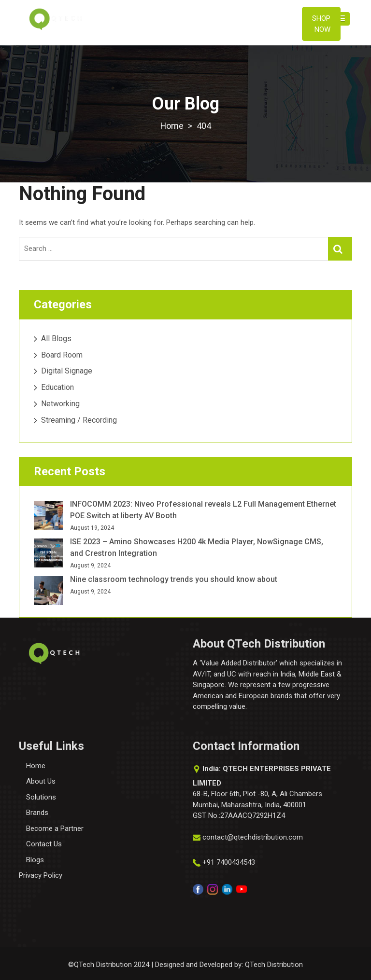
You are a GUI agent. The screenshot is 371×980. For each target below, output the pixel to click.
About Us (41, 781)
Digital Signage (67, 371)
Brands (37, 813)
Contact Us (44, 844)
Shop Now (321, 24)
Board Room (62, 355)
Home (36, 766)
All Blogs (56, 338)
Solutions (41, 797)
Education (57, 387)
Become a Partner (55, 828)
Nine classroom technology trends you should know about (174, 579)
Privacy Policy (41, 875)
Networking (60, 404)
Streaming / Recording (79, 420)
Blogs (35, 860)
